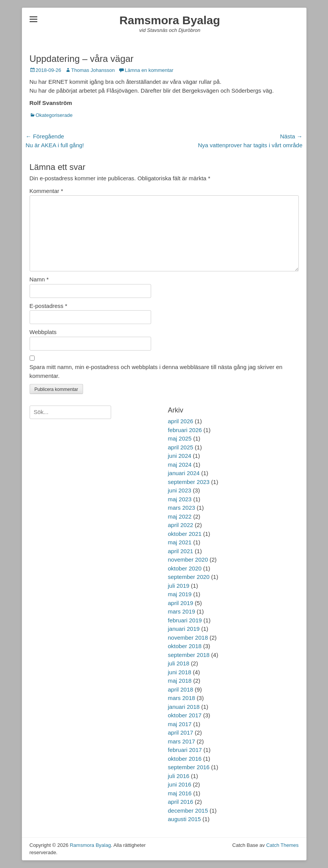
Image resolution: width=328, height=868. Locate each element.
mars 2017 (182, 741)
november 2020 (188, 560)
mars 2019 (182, 611)
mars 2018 (182, 698)
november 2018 (188, 638)
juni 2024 (180, 456)
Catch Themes (282, 845)
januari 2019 (184, 629)
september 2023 (189, 482)
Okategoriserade (54, 115)
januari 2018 (184, 707)
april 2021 (181, 551)
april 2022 (181, 525)
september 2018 (189, 655)
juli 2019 (179, 586)
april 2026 (181, 421)
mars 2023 (182, 508)
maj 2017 (180, 724)
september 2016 (189, 767)
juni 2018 (180, 672)
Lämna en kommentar (149, 70)
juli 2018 (179, 663)
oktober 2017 (185, 715)
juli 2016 (179, 776)
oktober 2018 (185, 646)
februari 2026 (185, 430)
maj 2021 (180, 542)
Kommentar (47, 191)
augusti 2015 (185, 819)
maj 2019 (180, 594)
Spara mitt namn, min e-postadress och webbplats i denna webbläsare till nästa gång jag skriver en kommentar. (156, 371)
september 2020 (189, 577)
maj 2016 (180, 793)
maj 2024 (180, 465)
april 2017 (181, 732)
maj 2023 (180, 499)
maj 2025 (180, 438)
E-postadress (48, 306)
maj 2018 (180, 681)
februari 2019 (185, 620)
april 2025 (181, 447)
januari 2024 (184, 473)
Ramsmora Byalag (170, 20)
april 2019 (181, 603)
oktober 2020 (185, 568)
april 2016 (181, 802)
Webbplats (43, 332)
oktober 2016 (185, 759)
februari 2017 (185, 750)
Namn (39, 279)
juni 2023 (180, 490)
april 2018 (181, 689)
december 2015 (188, 811)
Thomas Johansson (93, 70)
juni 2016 (180, 784)
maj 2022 (180, 516)
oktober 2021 (185, 534)
